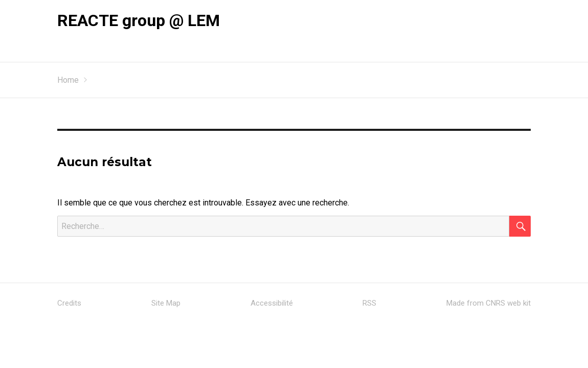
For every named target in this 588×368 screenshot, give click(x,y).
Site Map (166, 303)
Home (68, 80)
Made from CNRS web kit (489, 303)
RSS (369, 303)
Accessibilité (272, 303)
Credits (69, 303)
